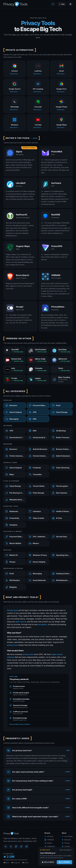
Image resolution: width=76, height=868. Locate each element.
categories (16, 863)
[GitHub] (21, 847)
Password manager (20, 705)
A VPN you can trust (20, 712)
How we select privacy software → (20, 724)
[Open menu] (70, 4)
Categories (50, 846)
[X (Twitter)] (11, 847)
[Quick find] (53, 4)
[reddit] (26, 847)
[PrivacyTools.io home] (15, 4)
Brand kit (66, 840)
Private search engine (21, 693)
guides (25, 863)
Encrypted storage (20, 718)
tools (6, 863)
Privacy (66, 843)
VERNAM (49, 840)
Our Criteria (67, 836)
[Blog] (6, 847)
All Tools (49, 836)
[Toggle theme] (62, 4)
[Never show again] (66, 850)
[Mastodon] (16, 847)
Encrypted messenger (21, 699)
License (66, 846)
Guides (48, 843)
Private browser (19, 686)
